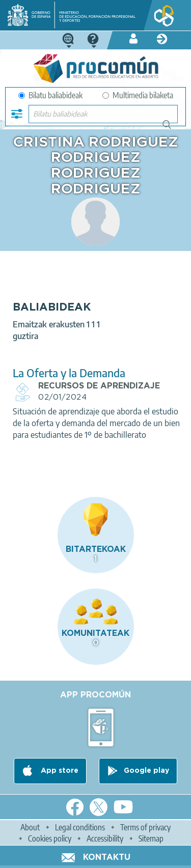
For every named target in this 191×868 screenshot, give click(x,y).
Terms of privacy (145, 827)
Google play (146, 771)
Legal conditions (80, 827)
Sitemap (151, 838)
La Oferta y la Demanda (69, 373)
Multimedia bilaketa (138, 95)
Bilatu (171, 129)
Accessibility (105, 838)
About (30, 827)
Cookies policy (50, 838)
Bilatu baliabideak (50, 95)
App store (59, 771)
